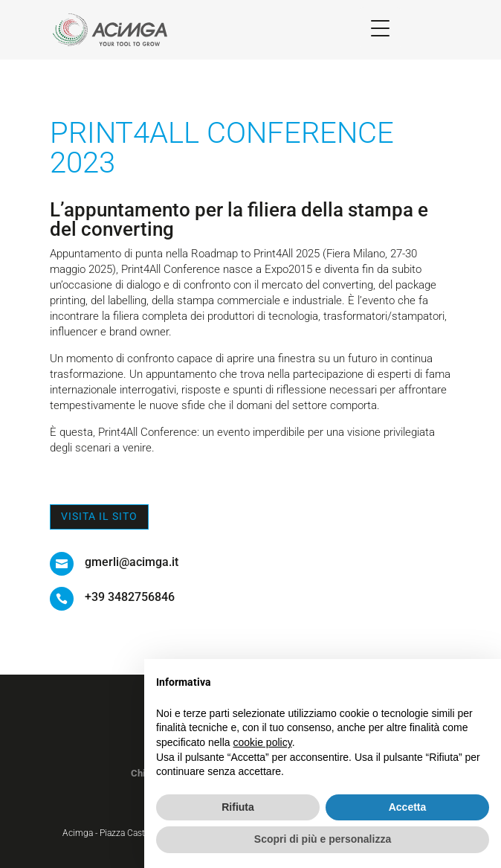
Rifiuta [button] (238, 807)
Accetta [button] (408, 807)
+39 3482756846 (130, 597)
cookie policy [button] (263, 742)
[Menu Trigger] (380, 28)
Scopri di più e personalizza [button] (323, 839)
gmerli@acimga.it (132, 562)
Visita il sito (99, 516)
